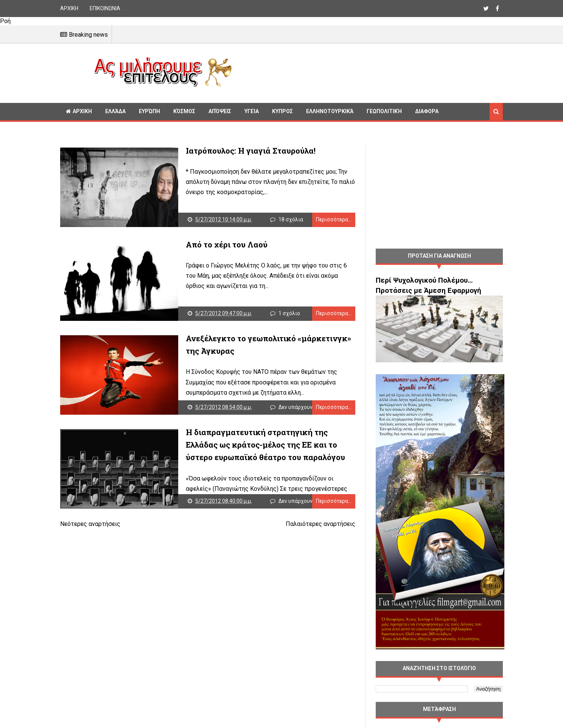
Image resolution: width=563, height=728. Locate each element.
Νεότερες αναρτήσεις (90, 524)
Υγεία (252, 111)
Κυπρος (282, 111)
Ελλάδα (115, 111)
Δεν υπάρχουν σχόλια (305, 407)
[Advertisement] (370, 72)
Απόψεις (220, 111)
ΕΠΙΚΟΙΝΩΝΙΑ (105, 8)
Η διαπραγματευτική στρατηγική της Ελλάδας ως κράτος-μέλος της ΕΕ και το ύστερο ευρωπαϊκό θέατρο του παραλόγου (265, 445)
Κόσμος (184, 111)
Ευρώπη (149, 111)
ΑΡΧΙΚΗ (69, 8)
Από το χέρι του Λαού (227, 244)
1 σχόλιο (289, 313)
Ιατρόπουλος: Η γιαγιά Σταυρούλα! (251, 151)
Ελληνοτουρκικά (330, 111)
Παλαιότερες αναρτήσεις (320, 524)
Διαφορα (427, 111)
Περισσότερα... (334, 219)
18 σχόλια (291, 219)
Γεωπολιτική (384, 111)
